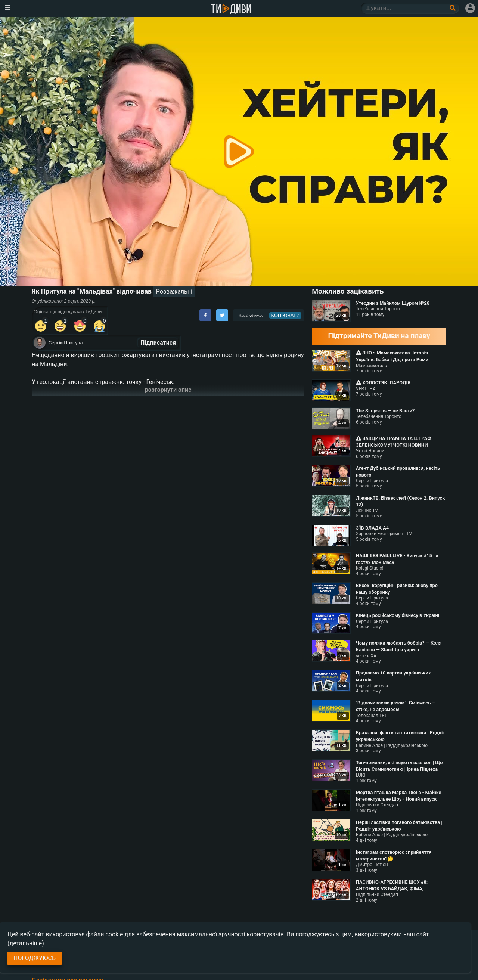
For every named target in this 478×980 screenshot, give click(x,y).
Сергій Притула (66, 343)
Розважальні (174, 291)
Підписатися (158, 343)
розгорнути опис (168, 390)
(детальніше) (26, 943)
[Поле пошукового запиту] (453, 8)
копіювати (286, 315)
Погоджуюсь (35, 958)
